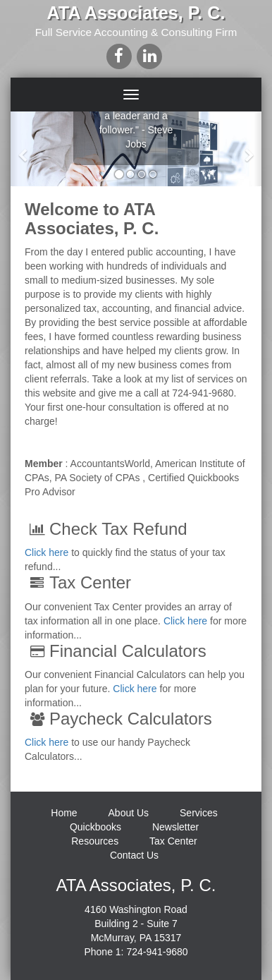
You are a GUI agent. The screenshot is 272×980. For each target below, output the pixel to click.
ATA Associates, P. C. (136, 13)
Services (199, 813)
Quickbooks (95, 827)
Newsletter (175, 827)
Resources (95, 841)
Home (64, 813)
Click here (47, 552)
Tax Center (173, 841)
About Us (129, 813)
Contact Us (134, 855)
